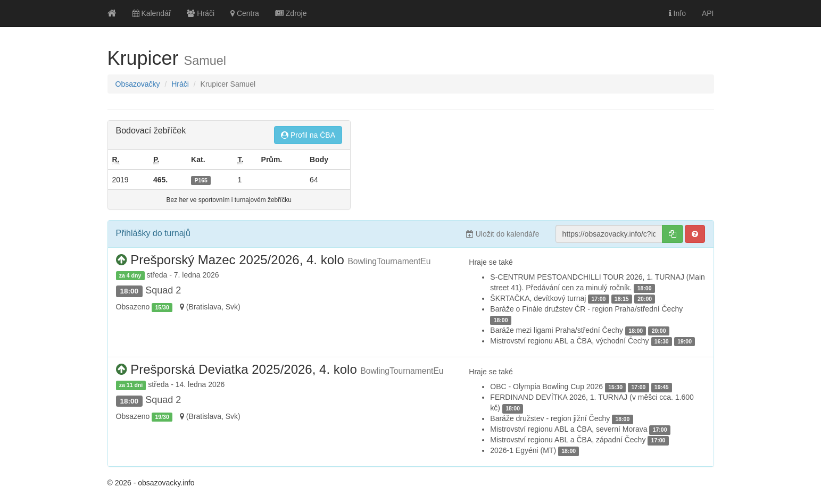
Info (677, 13)
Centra (245, 13)
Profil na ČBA (308, 135)
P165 (201, 180)
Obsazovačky (138, 84)
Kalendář (152, 13)
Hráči (201, 13)
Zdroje (291, 13)
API (708, 13)
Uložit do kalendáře (503, 234)
